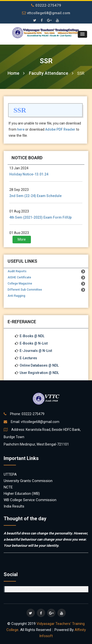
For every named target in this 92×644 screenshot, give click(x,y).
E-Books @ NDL (32, 336)
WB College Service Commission (30, 500)
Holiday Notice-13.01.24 (29, 174)
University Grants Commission (28, 481)
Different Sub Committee (25, 290)
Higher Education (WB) (22, 494)
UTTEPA (10, 474)
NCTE (8, 487)
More (22, 239)
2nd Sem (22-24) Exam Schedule (35, 196)
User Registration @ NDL (39, 373)
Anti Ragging (16, 296)
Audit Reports (17, 271)
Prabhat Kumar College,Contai (28, 589)
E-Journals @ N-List (36, 351)
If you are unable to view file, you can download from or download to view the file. (45, 129)
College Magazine (20, 284)
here (21, 129)
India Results (14, 506)
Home (16, 73)
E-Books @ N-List (34, 343)
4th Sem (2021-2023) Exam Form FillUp (40, 217)
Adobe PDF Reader (60, 129)
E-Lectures (28, 358)
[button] (82, 34)
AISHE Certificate (19, 277)
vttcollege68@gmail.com (46, 13)
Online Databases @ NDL (39, 365)
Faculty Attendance (51, 73)
